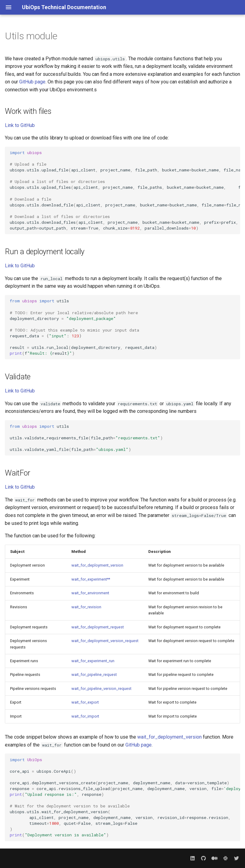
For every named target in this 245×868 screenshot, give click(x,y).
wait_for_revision (86, 607)
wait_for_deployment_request (98, 627)
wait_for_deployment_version (97, 565)
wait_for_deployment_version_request (105, 641)
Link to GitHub (20, 125)
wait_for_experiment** (91, 579)
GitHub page (32, 82)
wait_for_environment (90, 593)
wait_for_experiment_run (93, 661)
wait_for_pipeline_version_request (101, 689)
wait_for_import (85, 716)
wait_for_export (85, 702)
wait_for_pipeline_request (94, 675)
